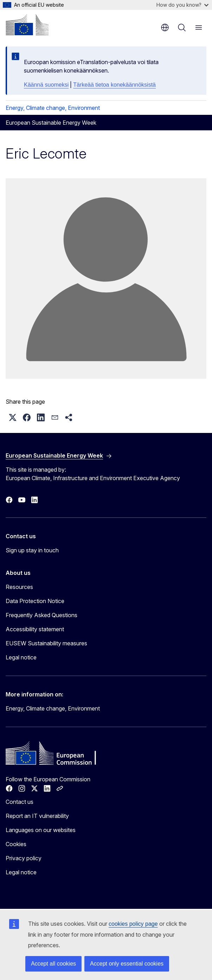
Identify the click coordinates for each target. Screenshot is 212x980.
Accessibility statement (35, 629)
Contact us (20, 802)
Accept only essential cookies (127, 964)
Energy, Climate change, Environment (53, 108)
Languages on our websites (41, 830)
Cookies (16, 844)
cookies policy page (133, 924)
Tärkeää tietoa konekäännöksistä (114, 85)
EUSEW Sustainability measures (46, 643)
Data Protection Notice (35, 601)
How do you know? (182, 5)
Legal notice (21, 657)
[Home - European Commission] (27, 25)
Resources (19, 587)
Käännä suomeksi (46, 85)
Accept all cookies (53, 964)
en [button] (165, 27)
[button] (13, 417)
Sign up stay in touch (32, 550)
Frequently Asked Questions (41, 615)
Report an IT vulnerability (37, 816)
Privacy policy (24, 858)
